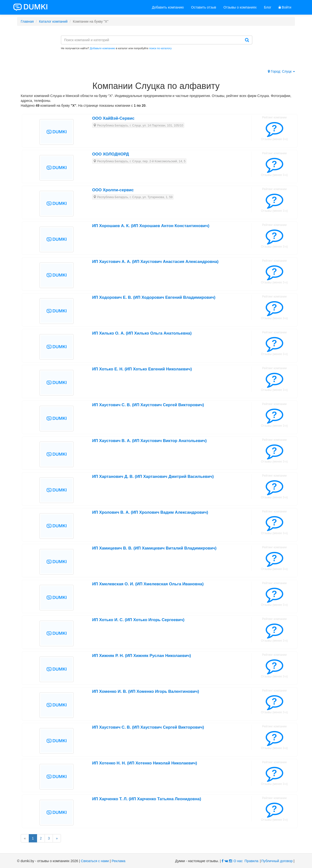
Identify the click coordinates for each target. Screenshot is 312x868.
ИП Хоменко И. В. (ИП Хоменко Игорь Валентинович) (146, 691)
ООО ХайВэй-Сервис (113, 118)
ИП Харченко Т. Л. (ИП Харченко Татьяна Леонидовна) (147, 799)
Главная (27, 21)
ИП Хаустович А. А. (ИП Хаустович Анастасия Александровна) (155, 262)
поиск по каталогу (160, 48)
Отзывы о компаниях (240, 7)
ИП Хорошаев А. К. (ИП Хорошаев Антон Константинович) (151, 226)
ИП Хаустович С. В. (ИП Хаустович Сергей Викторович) (148, 405)
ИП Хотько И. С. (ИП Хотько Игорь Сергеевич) (138, 620)
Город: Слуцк (281, 71)
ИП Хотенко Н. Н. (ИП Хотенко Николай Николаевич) (145, 763)
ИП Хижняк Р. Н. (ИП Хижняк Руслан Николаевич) (141, 656)
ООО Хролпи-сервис (113, 190)
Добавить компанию (168, 7)
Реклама (118, 861)
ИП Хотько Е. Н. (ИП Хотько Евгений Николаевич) (142, 369)
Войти (285, 7)
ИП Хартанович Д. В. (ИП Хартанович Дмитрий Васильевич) (153, 477)
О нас (238, 861)
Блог (268, 7)
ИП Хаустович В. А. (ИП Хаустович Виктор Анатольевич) (149, 441)
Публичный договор (277, 861)
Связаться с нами (95, 861)
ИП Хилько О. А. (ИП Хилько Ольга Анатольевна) (142, 333)
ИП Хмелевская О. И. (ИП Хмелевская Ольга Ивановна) (148, 584)
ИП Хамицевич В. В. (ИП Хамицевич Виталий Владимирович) (154, 548)
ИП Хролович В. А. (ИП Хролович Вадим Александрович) (150, 512)
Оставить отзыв (204, 7)
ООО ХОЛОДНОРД (111, 154)
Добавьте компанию (103, 48)
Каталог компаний (53, 21)
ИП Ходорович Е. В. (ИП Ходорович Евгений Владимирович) (154, 297)
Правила (251, 861)
